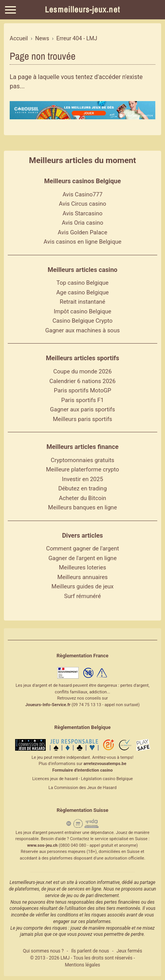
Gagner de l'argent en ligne (82, 558)
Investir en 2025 (82, 479)
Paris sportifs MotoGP (82, 390)
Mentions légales (83, 965)
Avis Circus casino (82, 204)
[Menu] (10, 10)
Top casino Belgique (83, 283)
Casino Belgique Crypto (82, 321)
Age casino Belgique (82, 292)
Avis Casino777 (82, 194)
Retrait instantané (82, 302)
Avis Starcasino (83, 213)
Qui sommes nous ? (43, 951)
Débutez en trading (82, 488)
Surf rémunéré (83, 596)
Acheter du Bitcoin (82, 498)
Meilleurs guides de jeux (82, 586)
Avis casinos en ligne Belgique (83, 242)
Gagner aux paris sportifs (82, 409)
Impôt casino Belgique (83, 311)
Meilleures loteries (82, 567)
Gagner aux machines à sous (82, 330)
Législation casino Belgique (107, 779)
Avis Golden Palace (82, 232)
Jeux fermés (129, 951)
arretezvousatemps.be (105, 764)
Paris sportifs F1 (82, 400)
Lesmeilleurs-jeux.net (82, 9)
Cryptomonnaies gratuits (82, 460)
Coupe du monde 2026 (83, 371)
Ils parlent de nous (90, 951)
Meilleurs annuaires (82, 577)
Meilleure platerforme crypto (83, 469)
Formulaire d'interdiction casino (82, 770)
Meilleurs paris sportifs (82, 419)
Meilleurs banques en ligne (82, 507)
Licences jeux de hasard (55, 779)
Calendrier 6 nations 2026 (83, 381)
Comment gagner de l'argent (82, 548)
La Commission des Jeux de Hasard (82, 788)
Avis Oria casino (83, 223)
